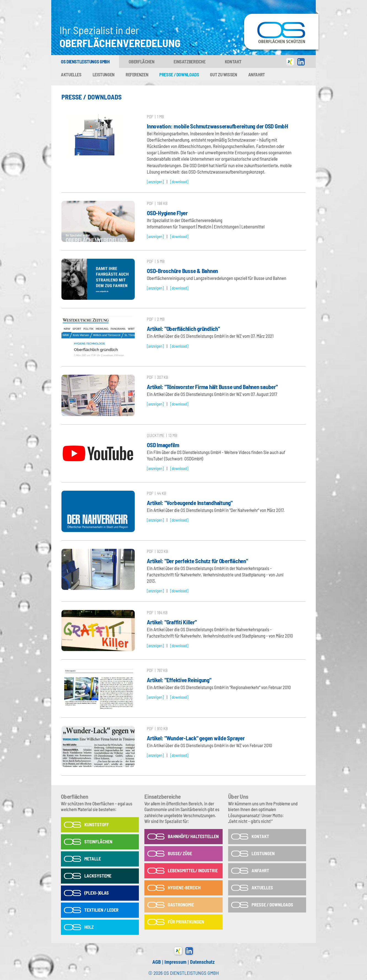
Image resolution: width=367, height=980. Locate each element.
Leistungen (104, 74)
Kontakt (233, 61)
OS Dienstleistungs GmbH (85, 61)
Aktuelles (71, 74)
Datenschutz (202, 962)
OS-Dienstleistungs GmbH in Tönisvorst (281, 16)
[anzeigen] (155, 182)
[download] (179, 182)
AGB (157, 962)
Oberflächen (141, 61)
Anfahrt (257, 74)
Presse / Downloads (179, 74)
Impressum (176, 962)
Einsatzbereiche (189, 61)
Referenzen (137, 74)
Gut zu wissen (223, 74)
